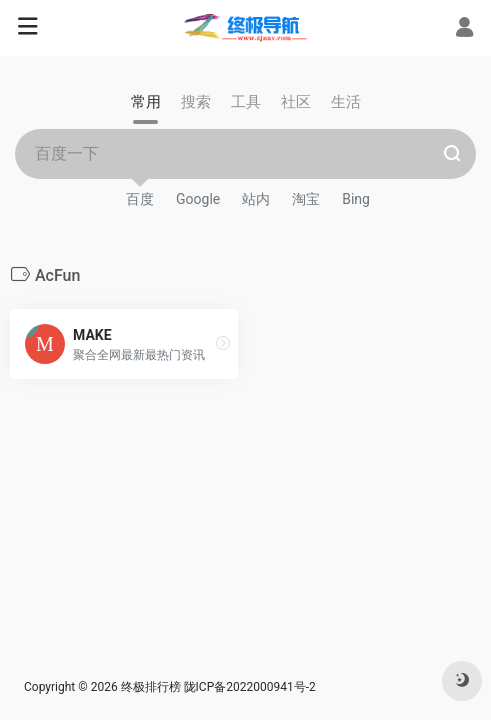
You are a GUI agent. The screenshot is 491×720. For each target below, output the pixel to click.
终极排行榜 (151, 687)
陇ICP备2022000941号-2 (251, 687)
